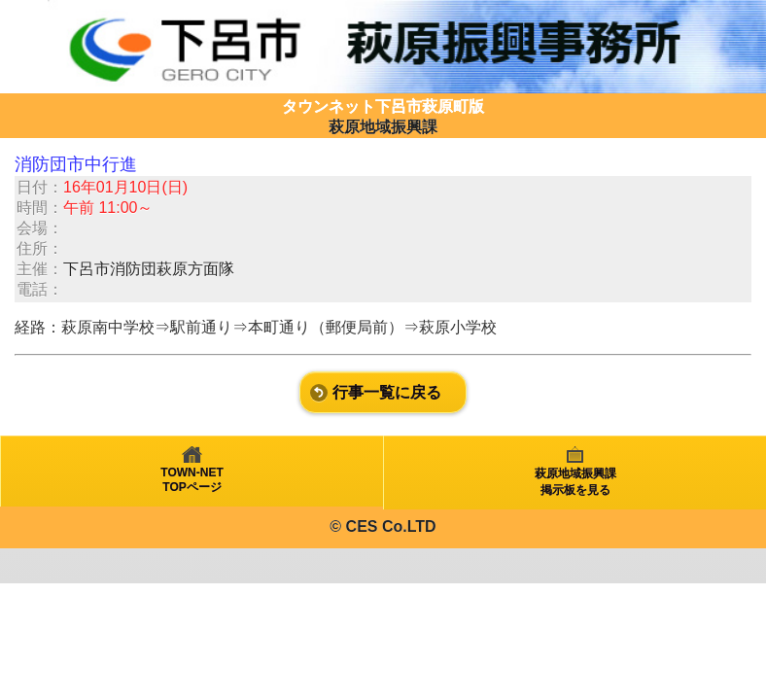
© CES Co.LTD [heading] (383, 526)
